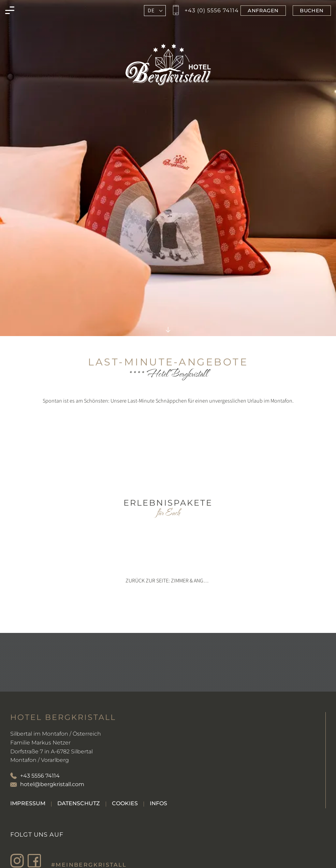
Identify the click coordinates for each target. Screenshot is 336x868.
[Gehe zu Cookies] (125, 803)
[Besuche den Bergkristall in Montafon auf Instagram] (19, 861)
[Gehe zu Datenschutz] (79, 803)
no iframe (168, 451)
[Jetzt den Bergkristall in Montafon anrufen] (205, 10)
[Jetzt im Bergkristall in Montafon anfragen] (263, 11)
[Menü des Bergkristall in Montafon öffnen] (10, 10)
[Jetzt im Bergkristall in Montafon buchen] (312, 11)
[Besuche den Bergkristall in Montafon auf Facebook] (36, 861)
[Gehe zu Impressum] (28, 803)
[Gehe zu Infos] (158, 803)
